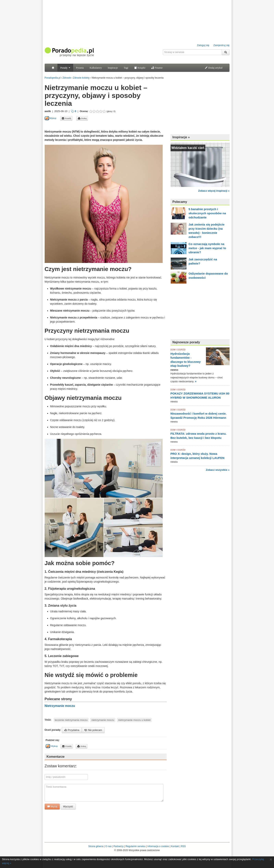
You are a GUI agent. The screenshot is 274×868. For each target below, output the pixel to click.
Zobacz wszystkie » (218, 470)
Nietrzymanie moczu (60, 706)
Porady (65, 68)
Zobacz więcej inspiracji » (214, 191)
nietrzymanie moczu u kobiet (134, 720)
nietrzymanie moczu (103, 720)
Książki (140, 68)
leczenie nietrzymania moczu (71, 720)
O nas (108, 846)
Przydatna (72, 730)
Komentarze (56, 757)
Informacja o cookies (158, 846)
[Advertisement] (91, 125)
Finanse (157, 68)
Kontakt (175, 846)
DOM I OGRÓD (178, 350)
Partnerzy (119, 846)
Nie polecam (93, 730)
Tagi (126, 68)
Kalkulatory (96, 68)
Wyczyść (68, 806)
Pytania (80, 68)
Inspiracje (113, 68)
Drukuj (82, 118)
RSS (183, 846)
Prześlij (66, 118)
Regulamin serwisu (135, 846)
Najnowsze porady (186, 342)
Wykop (51, 118)
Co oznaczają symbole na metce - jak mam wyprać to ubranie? (207, 248)
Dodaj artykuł (214, 68)
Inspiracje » (181, 137)
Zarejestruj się (221, 45)
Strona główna (96, 846)
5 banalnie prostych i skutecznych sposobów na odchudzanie (207, 213)
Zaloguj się (203, 45)
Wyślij (52, 806)
